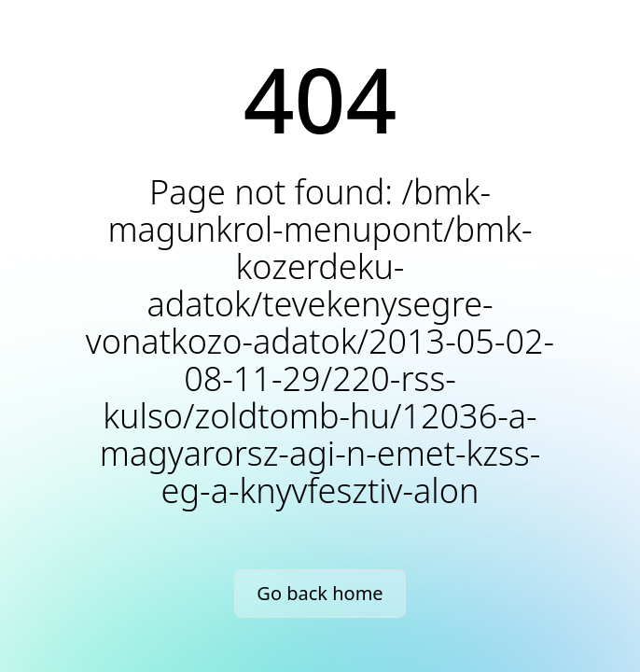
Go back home (320, 593)
